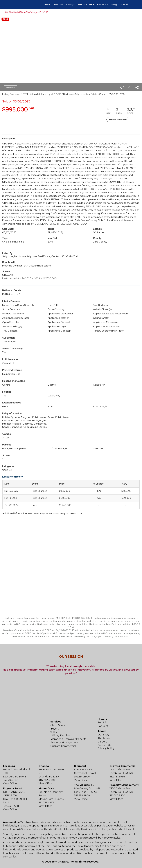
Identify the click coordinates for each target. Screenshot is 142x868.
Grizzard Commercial (63, 746)
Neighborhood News (123, 5)
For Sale (103, 723)
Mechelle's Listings (64, 5)
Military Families (60, 736)
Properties (103, 5)
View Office (10, 783)
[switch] (122, 87)
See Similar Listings (118, 120)
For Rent (103, 726)
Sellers (54, 732)
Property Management (64, 743)
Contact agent (10, 87)
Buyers (55, 729)
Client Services (59, 725)
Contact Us (104, 745)
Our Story (104, 735)
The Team (104, 738)
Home (48, 5)
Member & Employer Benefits (68, 739)
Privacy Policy (106, 749)
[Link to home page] (15, 5)
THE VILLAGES (86, 5)
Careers (102, 742)
